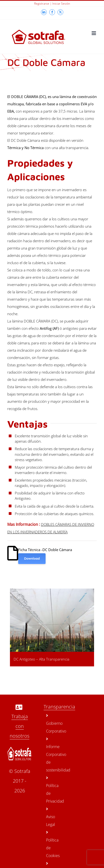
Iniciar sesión (61, 4)
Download (32, 559)
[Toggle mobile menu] (94, 33)
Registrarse (42, 4)
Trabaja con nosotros (20, 726)
